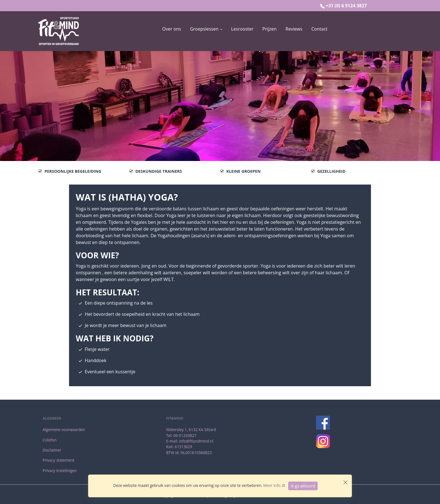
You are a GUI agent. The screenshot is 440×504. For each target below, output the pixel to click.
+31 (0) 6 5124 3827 (346, 6)
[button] (206, 29)
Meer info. (272, 485)
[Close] (345, 482)
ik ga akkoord (303, 486)
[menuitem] (172, 31)
